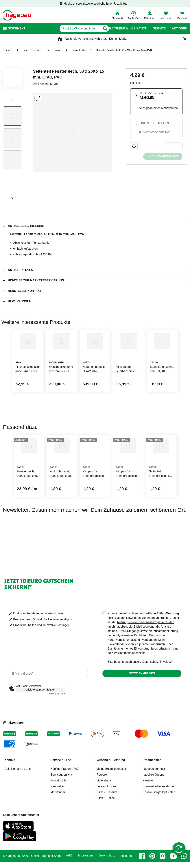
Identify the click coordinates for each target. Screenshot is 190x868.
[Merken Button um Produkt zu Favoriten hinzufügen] (134, 146)
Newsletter (57, 824)
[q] (63, 29)
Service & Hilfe (61, 798)
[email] (48, 711)
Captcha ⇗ (57, 731)
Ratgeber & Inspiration (128, 29)
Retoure (102, 812)
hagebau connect (154, 806)
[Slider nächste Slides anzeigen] (12, 197)
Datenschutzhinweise (156, 699)
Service (159, 29)
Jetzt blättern (122, 4)
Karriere (148, 818)
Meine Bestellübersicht (111, 806)
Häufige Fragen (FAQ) (65, 806)
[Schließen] (185, 39)
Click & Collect (106, 836)
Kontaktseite (58, 818)
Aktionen (179, 29)
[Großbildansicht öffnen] (72, 133)
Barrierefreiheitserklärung (159, 824)
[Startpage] (17, 15)
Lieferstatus (104, 818)
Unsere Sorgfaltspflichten (159, 830)
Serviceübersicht (61, 812)
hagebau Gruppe (154, 812)
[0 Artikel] (174, 146)
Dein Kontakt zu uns (17, 806)
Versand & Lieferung (111, 798)
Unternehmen (152, 798)
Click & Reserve (107, 830)
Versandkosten (106, 824)
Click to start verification (40, 727)
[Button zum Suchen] (102, 29)
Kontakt (10, 798)
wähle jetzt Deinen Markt (110, 39)
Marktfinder (58, 830)
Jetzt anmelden (142, 711)
